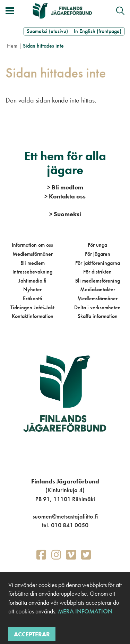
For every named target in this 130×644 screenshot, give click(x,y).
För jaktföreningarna (98, 263)
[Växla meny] (10, 11)
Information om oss (32, 245)
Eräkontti (33, 298)
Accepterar (32, 634)
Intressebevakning (32, 272)
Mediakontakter (98, 289)
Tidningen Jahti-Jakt (32, 307)
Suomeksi (65, 214)
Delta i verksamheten (97, 307)
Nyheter (32, 289)
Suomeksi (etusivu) (47, 31)
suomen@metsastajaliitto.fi (65, 516)
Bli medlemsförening (98, 281)
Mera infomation (84, 611)
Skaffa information (98, 316)
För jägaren (98, 254)
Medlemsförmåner (33, 254)
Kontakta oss (65, 196)
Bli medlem (33, 263)
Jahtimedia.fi (32, 281)
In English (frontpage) (98, 31)
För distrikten (97, 272)
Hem (12, 46)
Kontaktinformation (33, 316)
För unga (97, 245)
